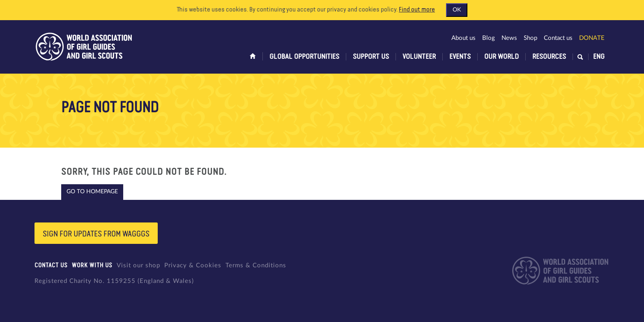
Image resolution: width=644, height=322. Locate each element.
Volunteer (419, 57)
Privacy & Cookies (193, 265)
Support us (371, 57)
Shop (530, 38)
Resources (549, 57)
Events (460, 57)
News (509, 38)
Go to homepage (92, 192)
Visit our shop (138, 265)
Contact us (558, 38)
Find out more (417, 10)
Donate (592, 38)
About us (463, 38)
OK (457, 10)
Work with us (92, 265)
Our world (501, 57)
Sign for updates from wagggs (96, 234)
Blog (489, 38)
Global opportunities (304, 57)
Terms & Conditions (256, 265)
